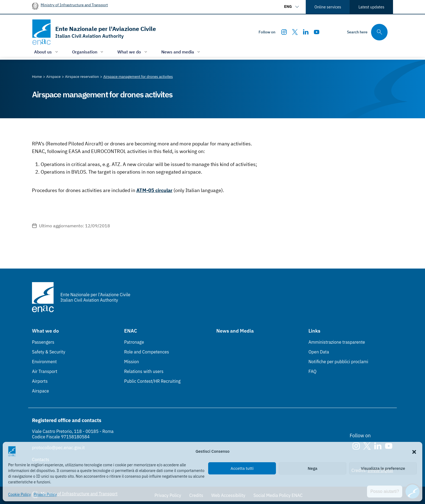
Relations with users (144, 371)
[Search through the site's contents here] (367, 32)
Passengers (43, 342)
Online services (328, 7)
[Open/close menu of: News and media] (181, 52)
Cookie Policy (20, 495)
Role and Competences (147, 352)
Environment (44, 362)
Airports (40, 381)
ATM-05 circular (154, 190)
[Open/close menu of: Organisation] (88, 52)
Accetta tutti (242, 468)
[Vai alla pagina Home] (37, 76)
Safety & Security (49, 352)
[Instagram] (284, 32)
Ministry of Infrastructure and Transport (74, 5)
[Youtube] (317, 32)
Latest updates (371, 7)
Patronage (134, 342)
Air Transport (45, 371)
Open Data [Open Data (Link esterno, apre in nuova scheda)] (319, 352)
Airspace (40, 391)
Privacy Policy (45, 495)
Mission (132, 362)
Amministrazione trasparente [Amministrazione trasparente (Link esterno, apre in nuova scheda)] (337, 342)
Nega (312, 468)
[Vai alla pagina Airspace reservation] (82, 76)
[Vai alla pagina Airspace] (54, 76)
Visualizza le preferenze (383, 468)
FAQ (313, 371)
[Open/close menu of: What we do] (133, 52)
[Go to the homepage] (94, 32)
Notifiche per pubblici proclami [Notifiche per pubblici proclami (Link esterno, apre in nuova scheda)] (338, 362)
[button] (414, 451)
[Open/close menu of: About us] (47, 52)
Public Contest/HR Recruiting (152, 381)
